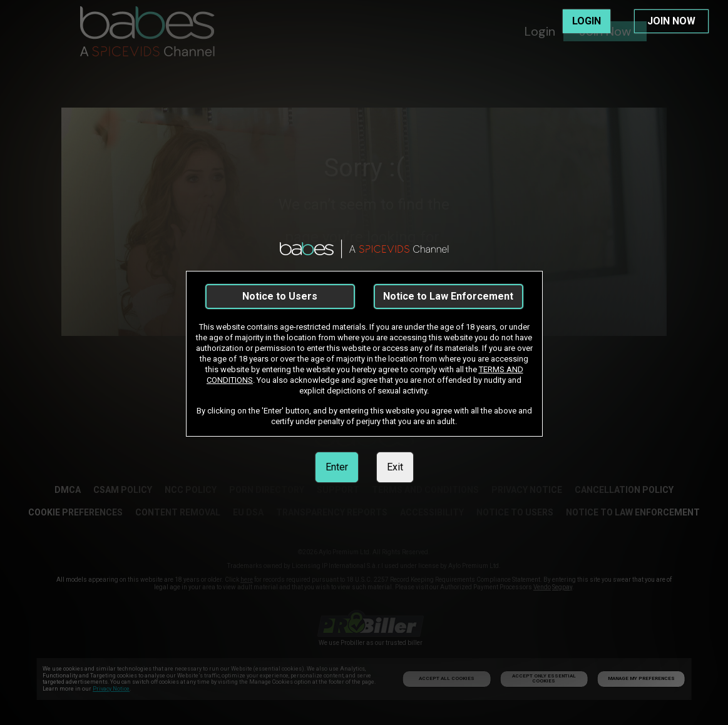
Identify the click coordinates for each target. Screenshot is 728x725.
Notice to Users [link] (280, 296)
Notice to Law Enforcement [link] (448, 296)
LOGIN (587, 21)
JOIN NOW (671, 21)
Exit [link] (395, 467)
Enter (337, 467)
